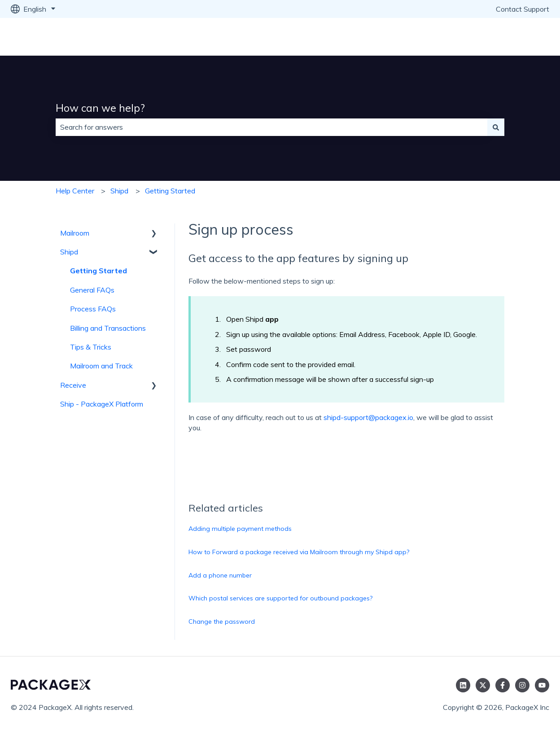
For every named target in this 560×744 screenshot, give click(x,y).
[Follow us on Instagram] (522, 685)
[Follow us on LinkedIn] (463, 685)
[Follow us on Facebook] (503, 685)
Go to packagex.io (512, 37)
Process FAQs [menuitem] (93, 309)
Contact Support (523, 9)
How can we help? (100, 108)
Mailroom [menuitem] (75, 233)
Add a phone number (220, 575)
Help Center (75, 191)
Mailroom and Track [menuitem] (101, 366)
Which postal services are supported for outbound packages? (280, 598)
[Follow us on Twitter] (483, 685)
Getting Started (170, 191)
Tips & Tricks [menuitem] (91, 347)
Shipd (119, 191)
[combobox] (271, 127)
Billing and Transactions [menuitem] (108, 328)
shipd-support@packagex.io (368, 417)
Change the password (222, 621)
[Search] (496, 127)
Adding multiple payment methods (240, 529)
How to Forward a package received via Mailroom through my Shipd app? (299, 552)
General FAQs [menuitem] (92, 290)
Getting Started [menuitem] (98, 271)
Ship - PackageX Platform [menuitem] (102, 404)
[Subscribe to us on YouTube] (542, 685)
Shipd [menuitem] (69, 252)
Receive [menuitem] (73, 385)
